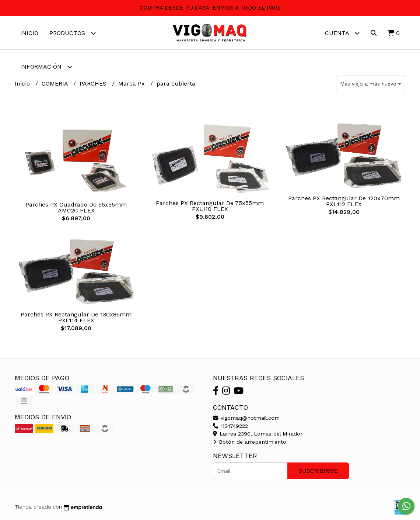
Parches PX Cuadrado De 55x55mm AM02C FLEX (76, 207)
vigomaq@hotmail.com (246, 418)
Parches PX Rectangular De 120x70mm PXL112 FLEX (344, 201)
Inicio (29, 33)
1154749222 (230, 426)
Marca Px (132, 84)
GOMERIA (56, 84)
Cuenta (342, 33)
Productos (73, 33)
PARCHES (94, 84)
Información (46, 67)
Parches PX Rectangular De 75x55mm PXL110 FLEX (210, 206)
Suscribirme (318, 471)
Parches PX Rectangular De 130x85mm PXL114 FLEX (76, 317)
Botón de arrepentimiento (250, 442)
